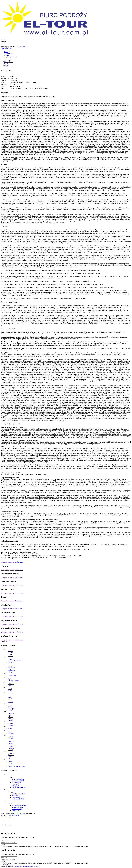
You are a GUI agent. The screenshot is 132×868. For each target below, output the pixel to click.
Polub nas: (4, 42)
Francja (11, 686)
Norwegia (11, 725)
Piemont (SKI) (16, 810)
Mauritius (11, 719)
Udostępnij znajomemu (8, 562)
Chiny (10, 666)
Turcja (10, 758)
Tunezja (11, 756)
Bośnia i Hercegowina (15, 661)
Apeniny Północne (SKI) (19, 806)
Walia (10, 761)
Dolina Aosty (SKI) (17, 807)
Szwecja (11, 750)
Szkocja (11, 747)
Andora (11, 653)
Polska (10, 732)
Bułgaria (11, 662)
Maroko (11, 717)
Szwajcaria (12, 748)
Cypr (10, 669)
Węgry (10, 763)
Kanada (11, 705)
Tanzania (11, 755)
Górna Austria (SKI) (18, 781)
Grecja (10, 689)
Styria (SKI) (15, 784)
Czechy (11, 672)
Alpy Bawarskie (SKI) (18, 794)
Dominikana (12, 676)
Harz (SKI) (15, 796)
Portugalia (11, 733)
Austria (10, 656)
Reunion (11, 737)
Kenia (6, 67)
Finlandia (11, 684)
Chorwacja (12, 667)
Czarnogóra (12, 671)
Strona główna (9, 62)
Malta (10, 715)
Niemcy (11, 723)
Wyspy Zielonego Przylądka (17, 766)
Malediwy (11, 714)
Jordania (11, 702)
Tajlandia (11, 753)
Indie (10, 697)
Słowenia (11, 743)
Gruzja (10, 690)
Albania (11, 651)
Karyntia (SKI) (16, 782)
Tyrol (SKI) (15, 786)
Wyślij (3, 844)
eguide (6, 63)
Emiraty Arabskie (14, 681)
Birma (10, 659)
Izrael (10, 699)
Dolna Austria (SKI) (18, 779)
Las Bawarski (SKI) (18, 797)
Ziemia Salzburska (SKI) (19, 787)
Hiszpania (11, 694)
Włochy (11, 765)
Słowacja (11, 742)
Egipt (10, 679)
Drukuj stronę (19, 562)
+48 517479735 (20, 47)
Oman (10, 728)
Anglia (10, 654)
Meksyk (11, 720)
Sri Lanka (11, 745)
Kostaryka (11, 709)
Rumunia (11, 738)
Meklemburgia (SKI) (18, 799)
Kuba (10, 710)
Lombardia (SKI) (17, 809)
